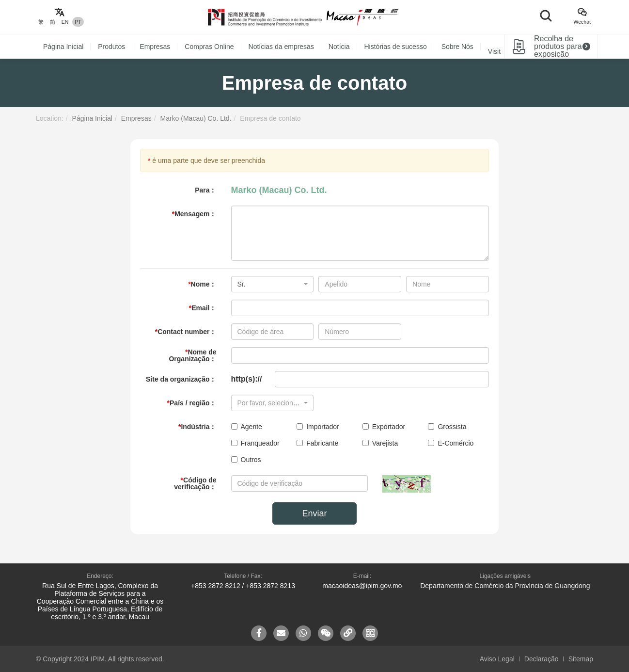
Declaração (542, 659)
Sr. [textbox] (242, 284)
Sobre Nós (457, 47)
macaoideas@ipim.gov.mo (362, 586)
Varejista (380, 443)
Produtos (111, 47)
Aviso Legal (497, 659)
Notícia (339, 47)
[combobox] (273, 284)
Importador (318, 427)
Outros (246, 460)
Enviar (314, 513)
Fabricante (317, 443)
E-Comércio (451, 443)
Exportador (384, 427)
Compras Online (209, 47)
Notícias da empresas (281, 47)
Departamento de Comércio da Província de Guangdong (505, 586)
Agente (247, 427)
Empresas (155, 47)
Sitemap (581, 659)
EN (65, 22)
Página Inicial (63, 47)
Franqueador (255, 443)
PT (78, 22)
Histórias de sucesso (396, 47)
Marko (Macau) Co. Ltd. (196, 118)
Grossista (447, 427)
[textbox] (270, 403)
